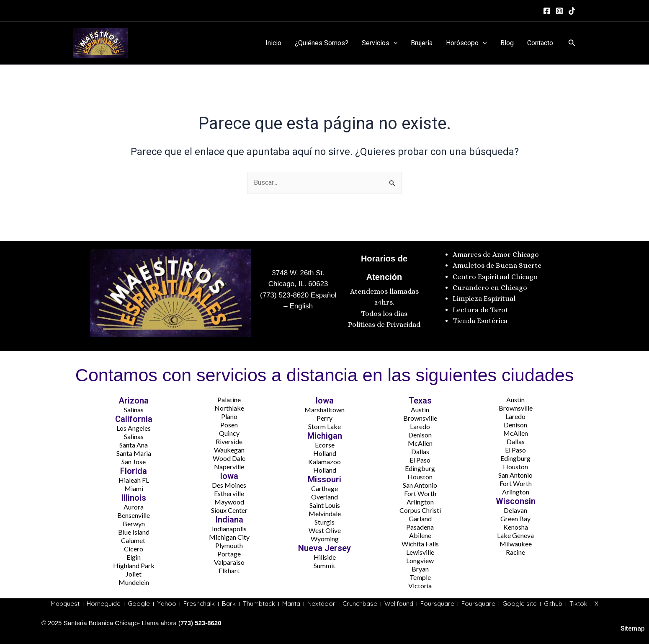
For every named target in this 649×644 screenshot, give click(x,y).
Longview (420, 560)
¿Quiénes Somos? (322, 43)
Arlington (420, 502)
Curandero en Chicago (490, 288)
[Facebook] (547, 11)
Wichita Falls (420, 544)
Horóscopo (466, 43)
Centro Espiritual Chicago (495, 277)
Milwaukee (516, 544)
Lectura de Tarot (480, 310)
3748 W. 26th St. (298, 273)
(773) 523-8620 (284, 295)
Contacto (540, 43)
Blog (507, 43)
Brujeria (422, 43)
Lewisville (420, 552)
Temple (420, 577)
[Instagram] (559, 11)
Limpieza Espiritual (484, 299)
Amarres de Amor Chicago (496, 255)
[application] (394, 43)
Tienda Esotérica (481, 321)
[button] (572, 43)
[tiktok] (572, 11)
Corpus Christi (420, 510)
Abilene (420, 535)
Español (322, 295)
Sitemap (633, 628)
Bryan (420, 569)
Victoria (420, 586)
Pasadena (420, 527)
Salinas (134, 410)
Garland (420, 519)
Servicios (380, 43)
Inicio (273, 43)
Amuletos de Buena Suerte (497, 265)
